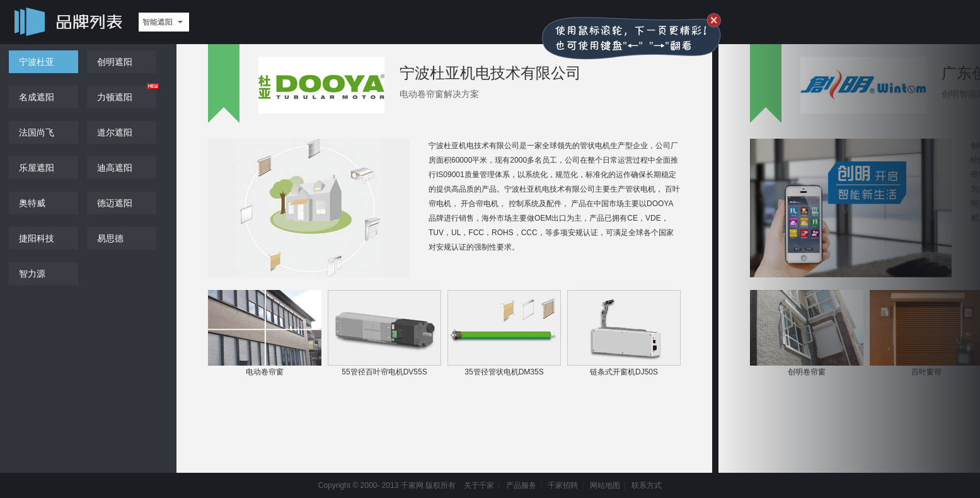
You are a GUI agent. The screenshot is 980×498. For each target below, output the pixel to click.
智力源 (32, 274)
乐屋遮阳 (37, 168)
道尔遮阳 (115, 132)
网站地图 (605, 485)
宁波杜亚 (37, 62)
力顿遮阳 (115, 97)
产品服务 (521, 485)
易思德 (110, 238)
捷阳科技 (37, 238)
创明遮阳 (115, 62)
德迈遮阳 (115, 203)
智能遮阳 (158, 22)
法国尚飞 (37, 132)
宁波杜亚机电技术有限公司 (490, 73)
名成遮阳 (37, 97)
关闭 (714, 20)
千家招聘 (563, 485)
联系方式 (647, 485)
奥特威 (32, 203)
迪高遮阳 (115, 168)
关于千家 (479, 485)
